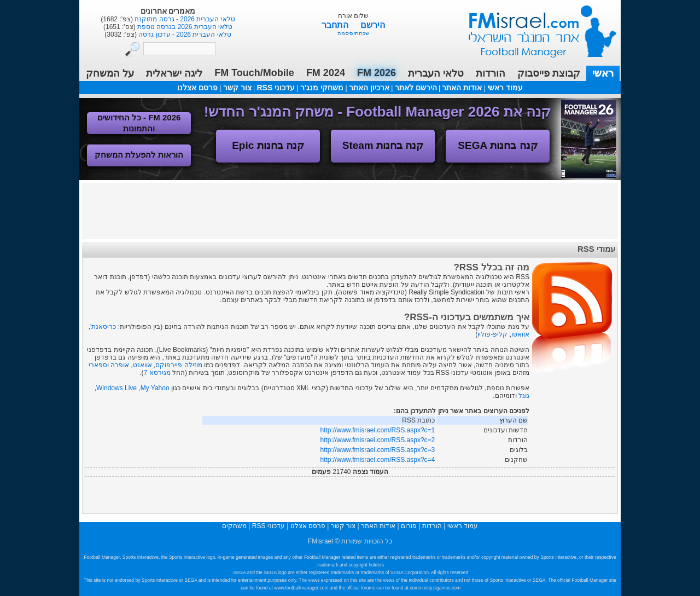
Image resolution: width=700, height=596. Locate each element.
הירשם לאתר (416, 88)
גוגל (524, 396)
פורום (409, 526)
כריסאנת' (103, 327)
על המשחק (110, 73)
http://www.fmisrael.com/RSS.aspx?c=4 (378, 460)
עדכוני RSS (276, 88)
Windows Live (116, 388)
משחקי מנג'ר (322, 88)
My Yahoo (155, 388)
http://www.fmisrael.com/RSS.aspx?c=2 (378, 440)
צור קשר (237, 88)
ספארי (98, 365)
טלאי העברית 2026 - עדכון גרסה (184, 34)
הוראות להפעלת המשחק (139, 155)
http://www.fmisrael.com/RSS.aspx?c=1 (378, 430)
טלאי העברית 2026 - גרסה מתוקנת (184, 19)
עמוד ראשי (535, 27)
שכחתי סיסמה (354, 33)
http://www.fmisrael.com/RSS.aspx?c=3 (378, 450)
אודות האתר (462, 88)
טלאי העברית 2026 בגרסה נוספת (184, 27)
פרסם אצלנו (197, 88)
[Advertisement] (350, 210)
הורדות (491, 73)
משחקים (234, 526)
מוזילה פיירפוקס (179, 365)
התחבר (336, 25)
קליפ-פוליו (492, 334)
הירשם (373, 25)
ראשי (603, 73)
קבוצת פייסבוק (549, 73)
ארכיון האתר (369, 88)
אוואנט (142, 365)
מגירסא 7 (157, 373)
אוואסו (520, 334)
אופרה (120, 365)
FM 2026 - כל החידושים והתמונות (139, 123)
